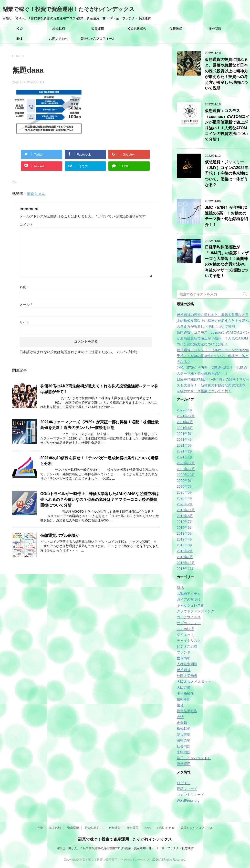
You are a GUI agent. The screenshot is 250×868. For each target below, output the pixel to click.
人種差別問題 (187, 664)
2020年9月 (185, 481)
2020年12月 (186, 463)
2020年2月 (185, 504)
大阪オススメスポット (194, 682)
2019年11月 (186, 510)
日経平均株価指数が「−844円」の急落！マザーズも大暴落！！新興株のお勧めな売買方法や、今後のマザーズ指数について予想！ (227, 261)
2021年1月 (185, 457)
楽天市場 (184, 734)
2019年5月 (185, 533)
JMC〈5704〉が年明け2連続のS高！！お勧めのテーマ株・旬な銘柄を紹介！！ (226, 216)
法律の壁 (184, 740)
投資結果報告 (137, 29)
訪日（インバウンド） (194, 758)
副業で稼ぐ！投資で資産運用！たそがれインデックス (68, 9)
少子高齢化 (185, 693)
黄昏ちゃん (36, 194)
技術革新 (184, 699)
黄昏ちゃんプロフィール (98, 39)
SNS (19, 39)
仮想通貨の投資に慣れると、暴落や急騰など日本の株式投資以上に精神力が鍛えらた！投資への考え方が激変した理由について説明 (226, 74)
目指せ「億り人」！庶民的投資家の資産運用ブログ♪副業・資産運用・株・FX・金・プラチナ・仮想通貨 (125, 848)
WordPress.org (188, 800)
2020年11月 (186, 469)
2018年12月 (186, 563)
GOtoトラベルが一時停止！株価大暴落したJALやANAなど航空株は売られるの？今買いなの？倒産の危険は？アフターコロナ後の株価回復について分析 (100, 499)
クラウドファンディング (196, 611)
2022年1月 (185, 410)
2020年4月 (185, 498)
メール (26, 304)
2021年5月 (185, 434)
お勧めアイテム (189, 594)
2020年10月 (186, 475)
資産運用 (98, 29)
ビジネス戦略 (187, 646)
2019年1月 (185, 557)
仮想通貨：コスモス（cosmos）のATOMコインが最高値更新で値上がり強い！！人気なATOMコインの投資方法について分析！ (213, 338)
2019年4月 (185, 539)
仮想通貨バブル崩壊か (60, 535)
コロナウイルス (189, 617)
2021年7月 (185, 422)
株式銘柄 (59, 29)
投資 (20, 29)
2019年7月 (185, 522)
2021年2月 (185, 451)
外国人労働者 (187, 676)
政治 (180, 717)
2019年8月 (185, 516)
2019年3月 (185, 545)
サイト (25, 322)
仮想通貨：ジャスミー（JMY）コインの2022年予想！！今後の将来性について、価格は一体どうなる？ (227, 174)
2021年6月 (185, 428)
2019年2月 (185, 551)
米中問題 (184, 752)
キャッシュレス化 (190, 605)
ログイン (184, 783)
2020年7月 (185, 486)
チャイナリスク (189, 641)
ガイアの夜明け (189, 599)
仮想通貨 (176, 29)
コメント (26, 225)
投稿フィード (187, 789)
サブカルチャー (189, 623)
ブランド (184, 652)
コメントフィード (190, 795)
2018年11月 (186, 569)
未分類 (182, 723)
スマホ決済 (185, 629)
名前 (24, 287)
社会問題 (215, 29)
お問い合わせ (59, 39)
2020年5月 (185, 492)
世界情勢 (184, 658)
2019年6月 (185, 528)
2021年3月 (185, 445)
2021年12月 (186, 416)
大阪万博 (184, 688)
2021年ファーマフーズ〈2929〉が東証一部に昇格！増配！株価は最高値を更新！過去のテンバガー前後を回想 (99, 425)
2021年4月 (185, 440)
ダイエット (185, 635)
